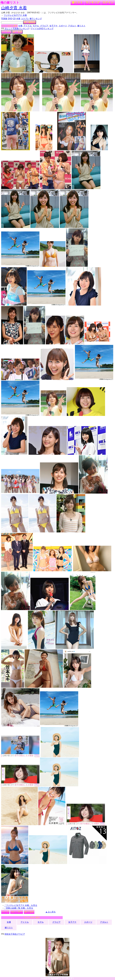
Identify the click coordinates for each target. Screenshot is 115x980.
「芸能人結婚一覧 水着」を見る (19, 908)
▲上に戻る (51, 912)
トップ (5, 912)
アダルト (72, 26)
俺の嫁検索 (30, 22)
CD (14, 19)
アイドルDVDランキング (42, 29)
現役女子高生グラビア (15, 934)
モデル (36, 26)
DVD (10, 19)
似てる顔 (17, 32)
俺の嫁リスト (10, 3)
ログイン (108, 2)
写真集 (4, 19)
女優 (20, 26)
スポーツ (63, 26)
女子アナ (53, 26)
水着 (18, 19)
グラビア (44, 26)
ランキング (93, 2)
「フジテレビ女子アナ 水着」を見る (21, 905)
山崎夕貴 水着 (14, 8)
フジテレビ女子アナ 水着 (15, 15)
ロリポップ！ (68, 978)
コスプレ (25, 19)
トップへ (6, 32)
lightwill (55, 978)
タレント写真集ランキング (17, 29)
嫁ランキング (36, 19)
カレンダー (17, 912)
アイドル (28, 26)
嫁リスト (77, 2)
